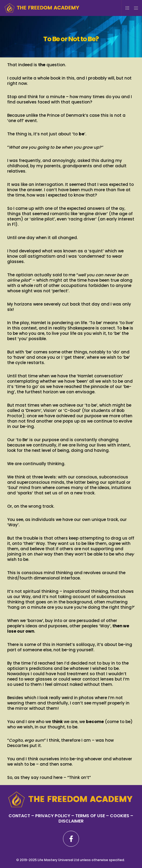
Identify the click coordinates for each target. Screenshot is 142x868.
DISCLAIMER (71, 821)
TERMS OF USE (90, 816)
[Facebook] (71, 839)
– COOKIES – (119, 816)
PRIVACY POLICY (53, 816)
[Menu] (134, 8)
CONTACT (19, 816)
